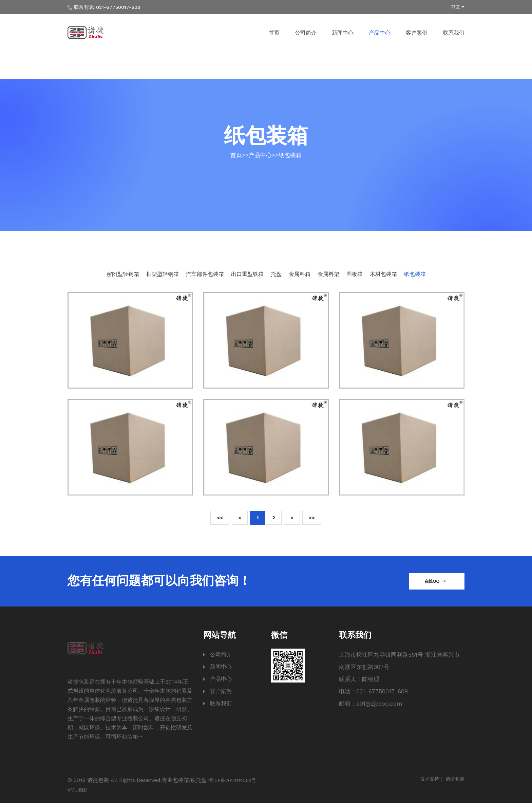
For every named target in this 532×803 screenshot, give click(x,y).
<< (220, 518)
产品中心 (380, 33)
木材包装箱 (384, 274)
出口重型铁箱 (248, 274)
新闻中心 (343, 33)
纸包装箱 (290, 155)
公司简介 (306, 33)
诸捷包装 (455, 779)
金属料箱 (300, 274)
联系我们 (454, 33)
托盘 (277, 274)
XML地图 (77, 790)
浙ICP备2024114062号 (232, 780)
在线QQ (435, 581)
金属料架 (329, 274)
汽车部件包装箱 (206, 274)
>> (312, 518)
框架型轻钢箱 (163, 274)
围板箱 (355, 274)
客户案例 (417, 33)
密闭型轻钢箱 (124, 274)
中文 (458, 7)
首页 (274, 33)
